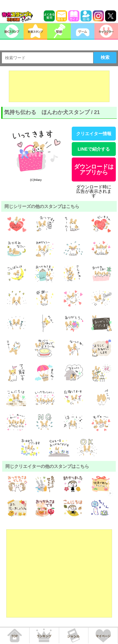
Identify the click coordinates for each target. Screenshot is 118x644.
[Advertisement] (59, 86)
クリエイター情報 (94, 134)
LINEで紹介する (94, 149)
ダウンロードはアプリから (94, 170)
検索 (105, 57)
